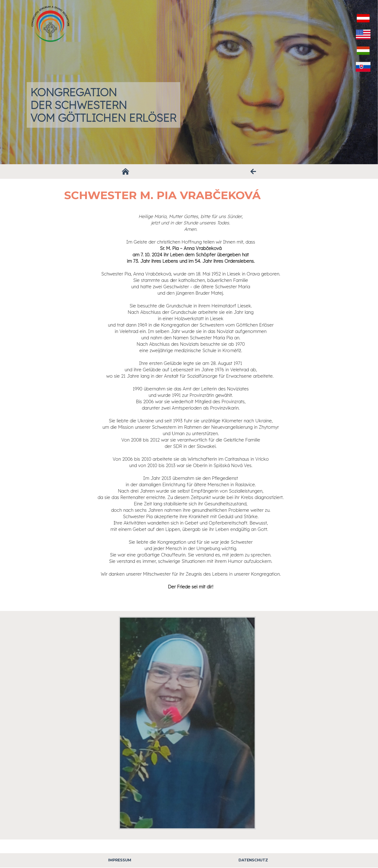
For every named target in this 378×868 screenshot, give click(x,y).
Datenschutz (253, 860)
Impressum (120, 860)
